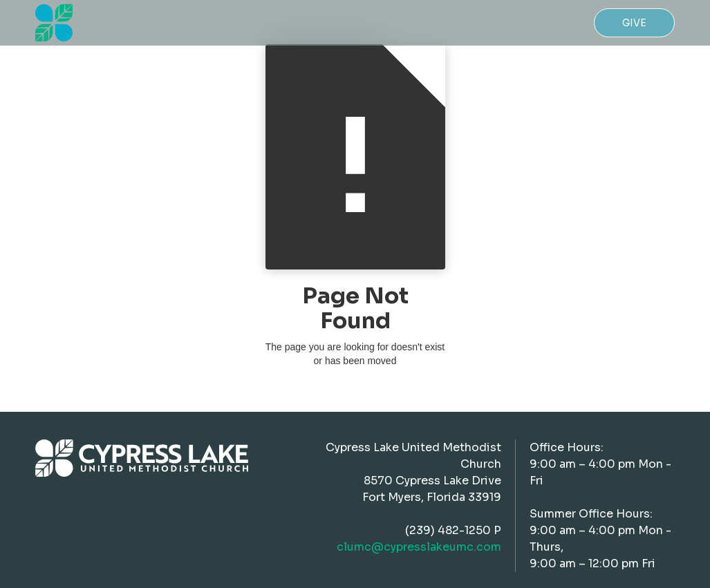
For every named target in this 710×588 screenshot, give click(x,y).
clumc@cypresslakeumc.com (419, 547)
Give (634, 23)
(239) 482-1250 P (453, 530)
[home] (54, 23)
